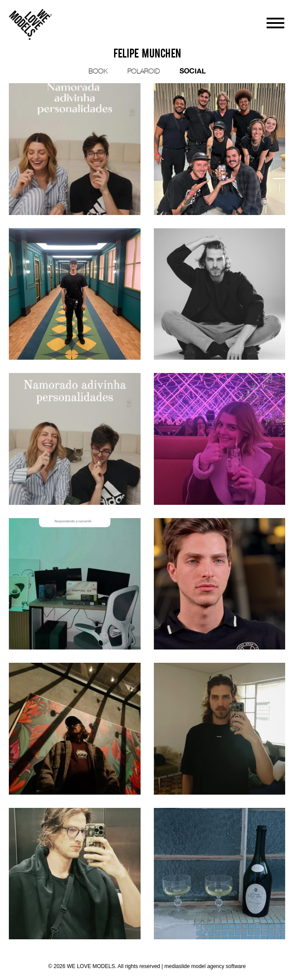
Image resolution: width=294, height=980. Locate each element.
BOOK (98, 71)
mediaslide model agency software (205, 966)
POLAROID (144, 71)
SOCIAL (193, 71)
